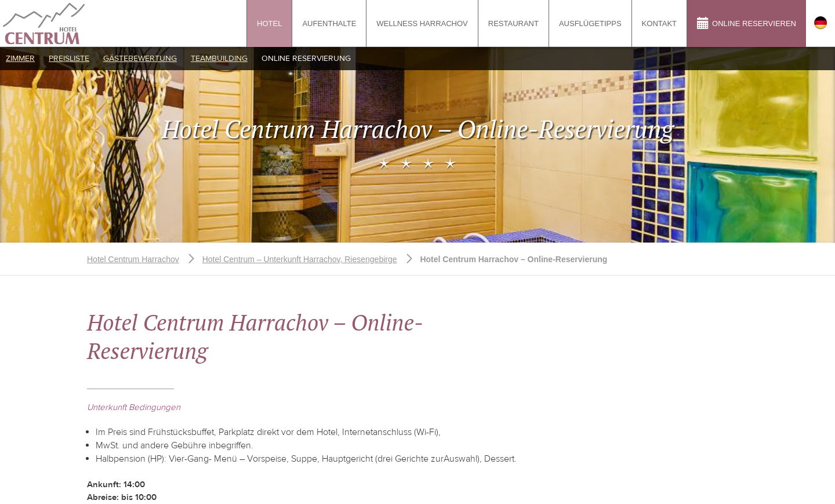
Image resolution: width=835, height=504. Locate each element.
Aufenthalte (329, 23)
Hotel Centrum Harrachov (133, 259)
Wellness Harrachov (422, 23)
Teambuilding (219, 59)
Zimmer (20, 59)
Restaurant (513, 23)
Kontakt (659, 23)
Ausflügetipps (590, 23)
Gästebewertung (140, 59)
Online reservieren (747, 23)
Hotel (269, 23)
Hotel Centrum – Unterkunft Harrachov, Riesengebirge (300, 259)
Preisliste (69, 59)
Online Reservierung (306, 59)
